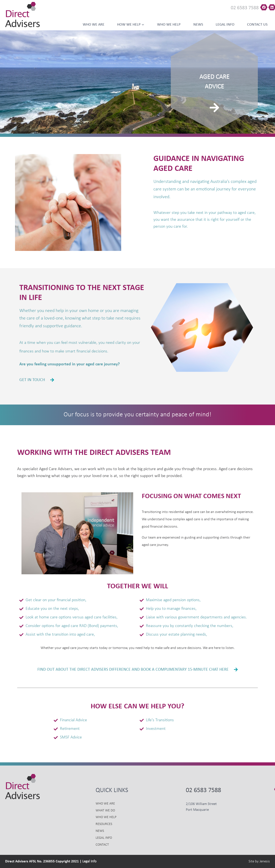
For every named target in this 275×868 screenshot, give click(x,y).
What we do (105, 811)
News (198, 25)
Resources (104, 824)
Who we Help (106, 817)
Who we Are (94, 25)
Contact (102, 845)
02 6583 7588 (245, 8)
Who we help (169, 25)
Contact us (257, 25)
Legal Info (225, 25)
